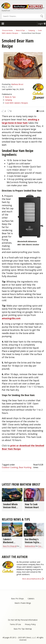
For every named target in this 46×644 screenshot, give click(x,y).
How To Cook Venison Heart (32, 506)
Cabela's (31, 599)
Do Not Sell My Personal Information (23, 620)
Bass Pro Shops (17, 599)
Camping (31, 30)
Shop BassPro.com (6, 11)
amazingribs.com (11, 318)
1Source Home (7, 30)
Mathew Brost (17, 84)
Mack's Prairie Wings (23, 603)
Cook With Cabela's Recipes (16, 103)
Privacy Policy (30, 624)
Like (3, 111)
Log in (40, 24)
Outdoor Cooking (10, 467)
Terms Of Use (15, 624)
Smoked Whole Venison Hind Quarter (10, 507)
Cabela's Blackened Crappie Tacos (10, 542)
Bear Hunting (25, 467)
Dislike (9, 111)
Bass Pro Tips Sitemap (23, 629)
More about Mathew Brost (32, 579)
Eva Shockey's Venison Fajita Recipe (32, 542)
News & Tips (20, 30)
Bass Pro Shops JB (10, 546)
